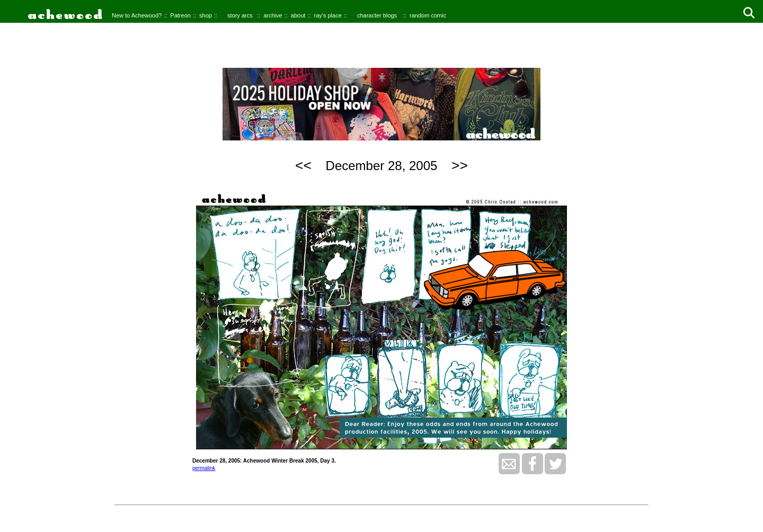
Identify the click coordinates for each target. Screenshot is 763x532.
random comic (428, 15)
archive (273, 15)
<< (303, 165)
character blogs (377, 15)
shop (206, 15)
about (298, 15)
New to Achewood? (137, 15)
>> (460, 165)
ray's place (328, 15)
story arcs (240, 15)
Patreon (180, 15)
